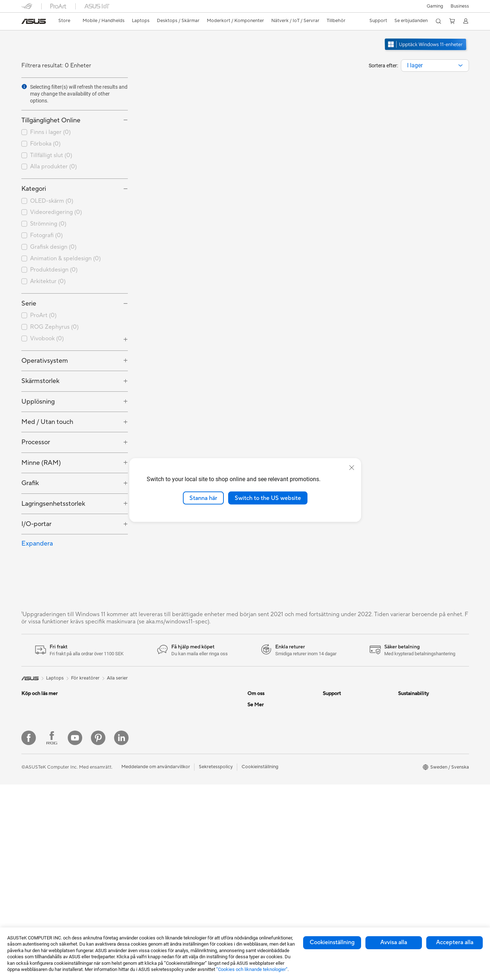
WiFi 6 (178, 715)
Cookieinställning (332, 942)
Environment (412, 715)
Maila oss (333, 715)
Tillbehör (31, 727)
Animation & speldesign (65, 258)
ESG (403, 704)
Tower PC (32, 847)
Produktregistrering (344, 737)
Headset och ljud (189, 798)
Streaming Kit (186, 808)
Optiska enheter (113, 835)
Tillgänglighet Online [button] (51, 120)
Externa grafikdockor (119, 846)
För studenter (36, 792)
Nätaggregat (110, 813)
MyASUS (332, 781)
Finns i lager (50, 132)
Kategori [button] (34, 189)
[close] (352, 467)
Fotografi (46, 235)
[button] (435, 6)
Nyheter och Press (267, 726)
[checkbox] (75, 201)
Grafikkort (107, 781)
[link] (34, 21)
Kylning (104, 803)
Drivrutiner (334, 748)
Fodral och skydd (190, 830)
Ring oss (332, 726)
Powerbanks (184, 863)
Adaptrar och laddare (194, 841)
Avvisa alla (394, 942)
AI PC (254, 813)
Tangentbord (185, 776)
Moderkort (108, 770)
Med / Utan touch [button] (47, 422)
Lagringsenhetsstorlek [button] (53, 504)
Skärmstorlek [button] (40, 381)
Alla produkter (53, 167)
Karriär (255, 715)
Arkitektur (48, 281)
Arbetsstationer (113, 726)
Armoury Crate (263, 879)
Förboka (45, 144)
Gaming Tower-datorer (46, 858)
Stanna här (203, 498)
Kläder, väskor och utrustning (202, 819)
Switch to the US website (268, 498)
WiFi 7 (178, 704)
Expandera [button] (37, 544)
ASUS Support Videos (346, 770)
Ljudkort (105, 824)
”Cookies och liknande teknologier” (252, 969)
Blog (252, 900)
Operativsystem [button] (45, 361)
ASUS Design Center (270, 835)
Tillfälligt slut (51, 155)
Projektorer (108, 737)
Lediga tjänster (263, 748)
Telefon (29, 716)
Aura (252, 889)
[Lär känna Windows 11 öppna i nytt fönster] (426, 51)
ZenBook (257, 868)
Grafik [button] (30, 483)
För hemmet (34, 749)
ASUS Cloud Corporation (275, 770)
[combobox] (435, 66)
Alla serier (117, 678)
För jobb (30, 770)
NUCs (102, 715)
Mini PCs (105, 704)
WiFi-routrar (184, 726)
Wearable (106, 748)
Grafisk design (53, 247)
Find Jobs (258, 791)
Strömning (48, 224)
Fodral (103, 792)
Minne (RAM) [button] (41, 463)
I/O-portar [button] (36, 524)
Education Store (265, 824)
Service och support (344, 704)
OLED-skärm (52, 201)
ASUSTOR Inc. (263, 737)
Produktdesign (54, 270)
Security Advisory (342, 759)
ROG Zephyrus (54, 327)
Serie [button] (29, 304)
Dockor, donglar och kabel (199, 852)
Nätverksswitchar (190, 737)
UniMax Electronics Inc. (273, 781)
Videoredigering (56, 212)
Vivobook (47, 338)
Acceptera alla (455, 942)
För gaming (33, 760)
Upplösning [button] (38, 402)
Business (460, 6)
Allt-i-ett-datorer (39, 836)
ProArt (43, 315)
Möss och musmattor (194, 787)
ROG (253, 846)
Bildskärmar (34, 825)
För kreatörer (36, 781)
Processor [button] (36, 442)
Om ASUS (258, 704)
